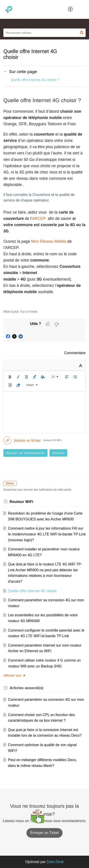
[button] (71, 9)
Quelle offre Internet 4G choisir (33, 591)
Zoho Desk (55, 862)
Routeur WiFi (44, 25)
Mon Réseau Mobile (49, 241)
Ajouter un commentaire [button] (25, 453)
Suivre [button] (10, 483)
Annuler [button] (58, 453)
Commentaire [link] (75, 353)
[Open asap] (37, 816)
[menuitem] (71, 9)
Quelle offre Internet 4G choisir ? (35, 80)
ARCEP (39, 219)
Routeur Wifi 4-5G (17, 25)
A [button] (81, 366)
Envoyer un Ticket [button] (44, 833)
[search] (44, 33)
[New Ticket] (44, 833)
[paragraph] (44, 201)
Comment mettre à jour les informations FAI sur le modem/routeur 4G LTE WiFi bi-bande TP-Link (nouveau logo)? (47, 534)
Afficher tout (15, 675)
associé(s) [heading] (27, 688)
